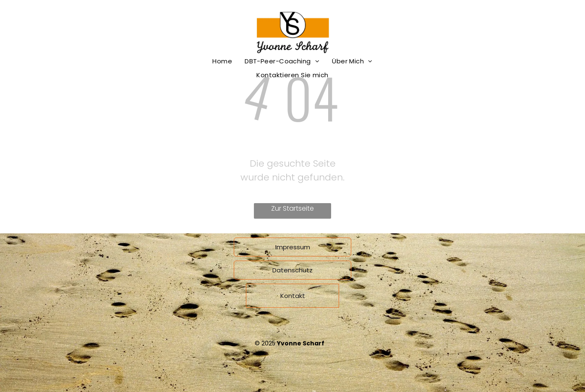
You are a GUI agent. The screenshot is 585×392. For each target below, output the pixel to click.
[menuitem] (222, 61)
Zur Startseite (292, 208)
